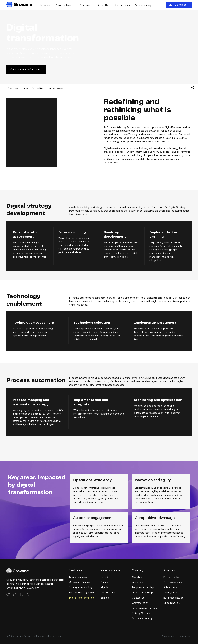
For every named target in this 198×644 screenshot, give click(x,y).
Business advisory (79, 577)
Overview (13, 88)
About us (137, 577)
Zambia (105, 598)
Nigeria (104, 587)
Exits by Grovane (141, 613)
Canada (105, 577)
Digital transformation (82, 598)
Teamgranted (171, 592)
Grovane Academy (142, 618)
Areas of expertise (33, 88)
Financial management (82, 592)
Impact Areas (56, 88)
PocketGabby (171, 577)
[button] (66, 5)
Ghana (104, 582)
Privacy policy (168, 636)
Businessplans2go (174, 598)
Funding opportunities (144, 608)
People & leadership (143, 587)
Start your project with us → (26, 69)
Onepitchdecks (172, 603)
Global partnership (142, 592)
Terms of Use (185, 636)
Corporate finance (80, 582)
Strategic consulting (81, 587)
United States (108, 592)
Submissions (170, 587)
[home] (19, 5)
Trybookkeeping (173, 582)
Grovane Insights (145, 5)
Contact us (138, 598)
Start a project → (179, 5)
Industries (46, 5)
